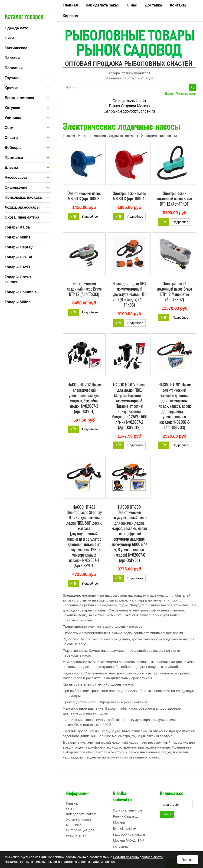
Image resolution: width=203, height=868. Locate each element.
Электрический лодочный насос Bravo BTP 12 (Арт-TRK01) (175, 198)
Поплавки (14, 68)
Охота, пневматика (22, 217)
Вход (169, 93)
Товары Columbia (21, 292)
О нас (132, 5)
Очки (9, 38)
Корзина (70, 16)
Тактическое (16, 48)
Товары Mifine (18, 237)
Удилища (13, 118)
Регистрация (186, 93)
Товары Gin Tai (18, 257)
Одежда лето (16, 28)
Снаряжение (16, 187)
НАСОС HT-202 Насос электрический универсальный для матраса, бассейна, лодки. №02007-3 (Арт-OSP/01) (84, 398)
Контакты (179, 5)
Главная (70, 5)
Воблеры (13, 148)
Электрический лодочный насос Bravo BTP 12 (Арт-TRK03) (84, 289)
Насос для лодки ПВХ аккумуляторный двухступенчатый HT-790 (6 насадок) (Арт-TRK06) (129, 294)
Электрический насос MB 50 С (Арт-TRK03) (84, 196)
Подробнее (90, 217)
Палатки (12, 58)
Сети (9, 128)
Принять (188, 860)
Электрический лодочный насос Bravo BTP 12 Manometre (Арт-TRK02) (175, 291)
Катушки (12, 108)
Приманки (14, 158)
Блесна (11, 168)
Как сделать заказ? (82, 814)
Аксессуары (16, 177)
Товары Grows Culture (18, 280)
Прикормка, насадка (23, 197)
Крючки (12, 88)
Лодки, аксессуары (22, 207)
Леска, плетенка (19, 98)
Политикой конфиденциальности (138, 857)
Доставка (154, 5)
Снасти (11, 138)
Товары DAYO (17, 267)
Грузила (12, 78)
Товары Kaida (17, 227)
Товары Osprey (19, 247)
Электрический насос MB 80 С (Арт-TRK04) (129, 196)
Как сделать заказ (102, 5)
